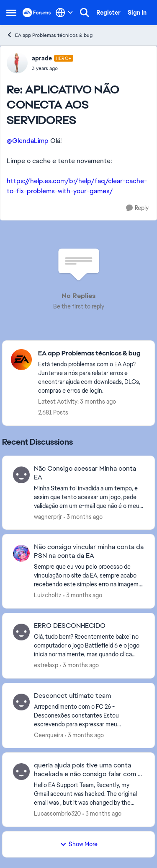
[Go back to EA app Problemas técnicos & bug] (92, 354)
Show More (79, 844)
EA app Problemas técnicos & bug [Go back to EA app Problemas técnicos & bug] (49, 35)
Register (108, 13)
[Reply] (137, 208)
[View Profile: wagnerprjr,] (21, 475)
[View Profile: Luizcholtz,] (21, 553)
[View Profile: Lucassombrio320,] (21, 772)
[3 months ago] (83, 517)
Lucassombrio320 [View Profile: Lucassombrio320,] (57, 814)
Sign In (137, 13)
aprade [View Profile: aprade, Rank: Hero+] (42, 58)
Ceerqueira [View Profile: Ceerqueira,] (49, 735)
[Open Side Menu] (11, 13)
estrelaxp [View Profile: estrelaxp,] (46, 665)
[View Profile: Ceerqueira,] (21, 702)
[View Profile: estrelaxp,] (21, 632)
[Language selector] (64, 13)
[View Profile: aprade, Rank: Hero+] (17, 63)
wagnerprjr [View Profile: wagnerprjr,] (48, 516)
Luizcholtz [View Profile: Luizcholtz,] (48, 595)
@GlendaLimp (28, 141)
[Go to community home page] (37, 13)
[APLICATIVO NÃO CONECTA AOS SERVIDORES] (53, 68)
